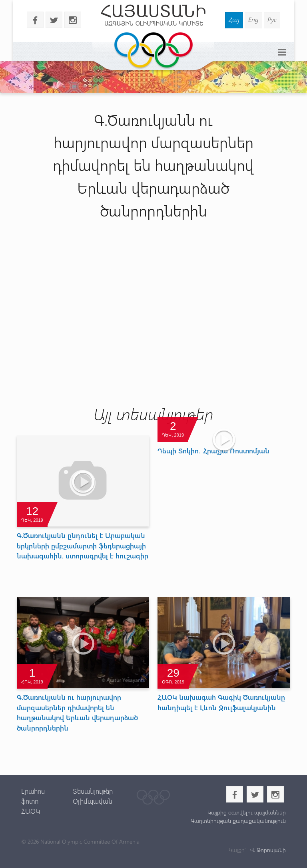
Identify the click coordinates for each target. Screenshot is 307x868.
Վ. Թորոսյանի (267, 850)
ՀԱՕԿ (31, 811)
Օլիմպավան (93, 801)
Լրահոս (33, 791)
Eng (253, 19)
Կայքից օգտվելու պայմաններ (247, 812)
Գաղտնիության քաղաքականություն (238, 821)
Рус (272, 19)
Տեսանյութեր (93, 791)
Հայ (234, 19)
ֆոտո (30, 801)
